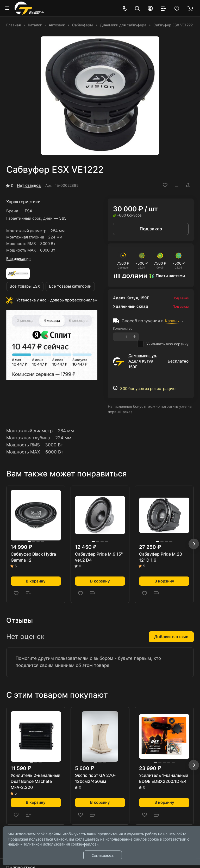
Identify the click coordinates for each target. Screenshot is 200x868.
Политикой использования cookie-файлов (60, 844)
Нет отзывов (29, 185)
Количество (123, 328)
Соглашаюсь (102, 855)
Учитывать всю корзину (163, 344)
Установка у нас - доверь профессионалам (57, 300)
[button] (194, 544)
